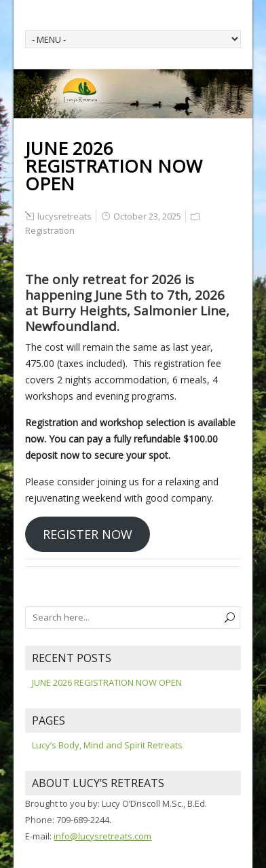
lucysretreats (64, 216)
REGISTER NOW (88, 534)
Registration (50, 230)
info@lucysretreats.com (102, 836)
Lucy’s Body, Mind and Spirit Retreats (107, 745)
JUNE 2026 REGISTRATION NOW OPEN (107, 682)
